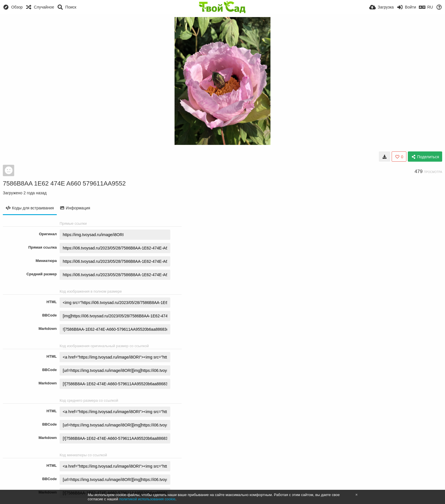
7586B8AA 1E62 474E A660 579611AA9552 (64, 183)
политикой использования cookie (147, 499)
